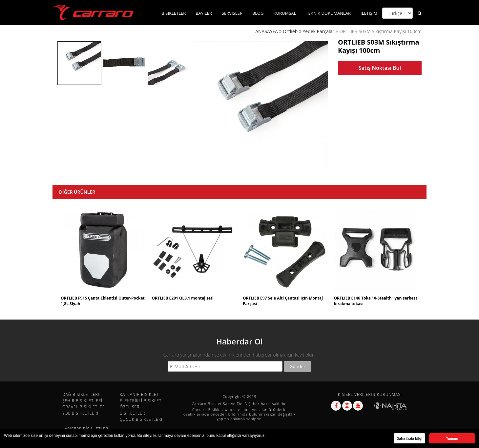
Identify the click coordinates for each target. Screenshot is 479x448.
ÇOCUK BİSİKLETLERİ (141, 419)
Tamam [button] (452, 438)
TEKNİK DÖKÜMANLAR (328, 13)
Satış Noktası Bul (380, 68)
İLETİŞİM (369, 13)
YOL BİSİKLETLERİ (80, 413)
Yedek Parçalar (319, 31)
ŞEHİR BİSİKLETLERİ (82, 401)
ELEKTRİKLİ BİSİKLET (141, 401)
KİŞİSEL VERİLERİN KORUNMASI (370, 394)
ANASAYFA (267, 31)
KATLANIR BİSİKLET (139, 394)
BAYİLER (204, 13)
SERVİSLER (232, 13)
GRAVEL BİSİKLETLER (84, 407)
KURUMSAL (285, 13)
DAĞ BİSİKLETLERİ (81, 394)
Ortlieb (290, 31)
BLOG (258, 13)
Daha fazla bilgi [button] (410, 438)
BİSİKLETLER (174, 13)
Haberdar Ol (239, 341)
